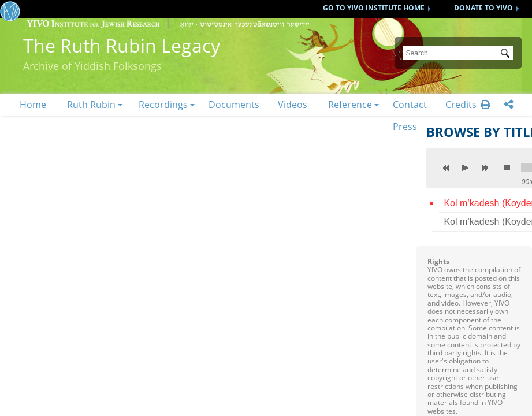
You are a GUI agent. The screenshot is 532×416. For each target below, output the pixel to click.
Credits (461, 105)
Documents (234, 105)
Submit (507, 54)
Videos (293, 105)
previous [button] (446, 168)
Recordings (163, 105)
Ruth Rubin (91, 105)
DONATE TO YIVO (483, 8)
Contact (410, 105)
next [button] (485, 168)
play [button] (466, 168)
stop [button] (507, 168)
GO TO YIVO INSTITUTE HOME (374, 8)
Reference (350, 105)
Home (33, 105)
